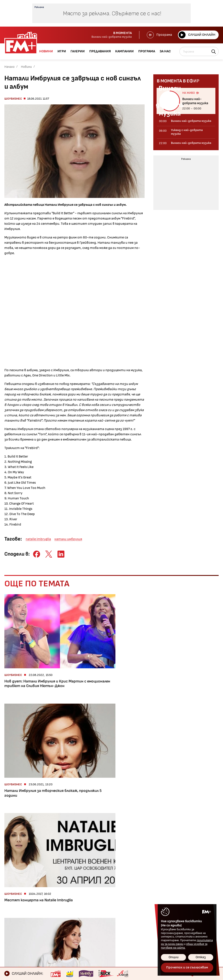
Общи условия (112, 909)
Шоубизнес (13, 99)
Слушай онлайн (197, 35)
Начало (9, 67)
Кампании (14, 924)
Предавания (16, 917)
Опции (174, 957)
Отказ (201, 957)
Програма (159, 35)
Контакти (108, 902)
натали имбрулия (68, 539)
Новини (26, 67)
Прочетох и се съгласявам (187, 967)
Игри (9, 902)
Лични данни (110, 917)
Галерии (12, 909)
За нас (11, 939)
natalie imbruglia (38, 539)
